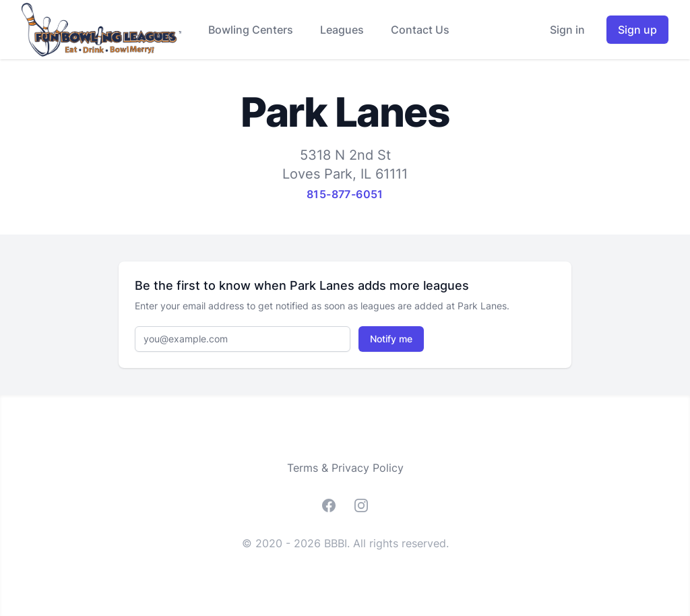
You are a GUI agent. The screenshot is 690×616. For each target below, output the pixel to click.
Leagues (342, 30)
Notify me (391, 339)
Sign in (567, 30)
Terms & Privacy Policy (345, 468)
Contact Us (420, 30)
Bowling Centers (251, 30)
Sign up (637, 30)
